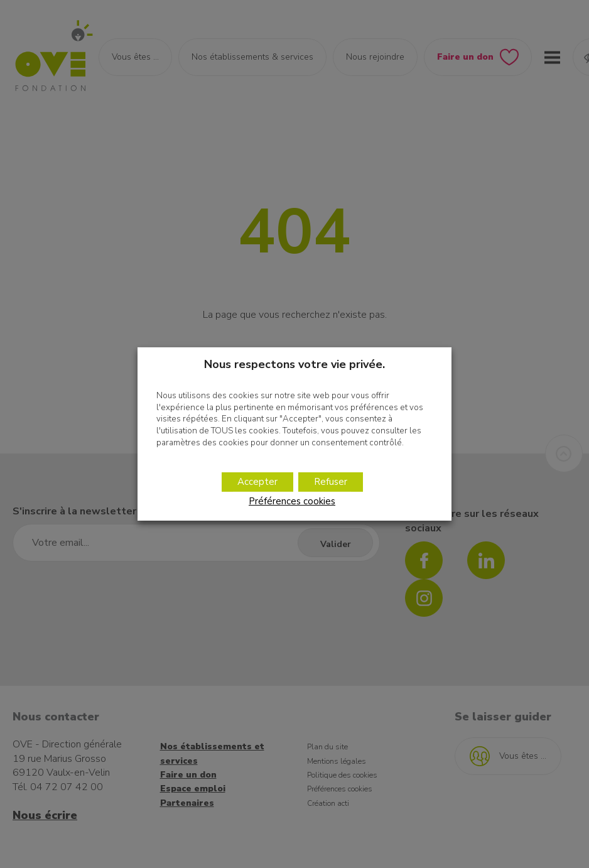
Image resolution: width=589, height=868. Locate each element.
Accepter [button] (257, 482)
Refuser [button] (331, 482)
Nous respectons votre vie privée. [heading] (294, 364)
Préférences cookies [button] (292, 501)
